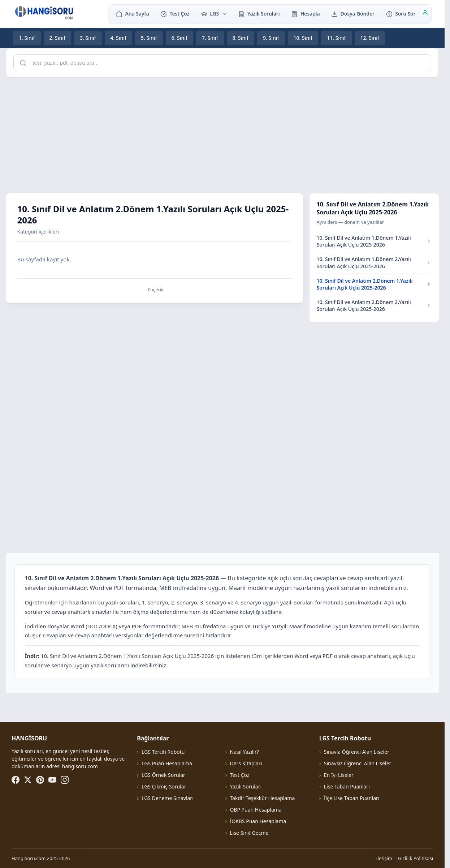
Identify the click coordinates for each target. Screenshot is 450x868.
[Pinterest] (40, 780)
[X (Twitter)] (28, 780)
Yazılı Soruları (259, 14)
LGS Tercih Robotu (163, 752)
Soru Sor (401, 14)
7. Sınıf (210, 38)
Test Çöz (175, 14)
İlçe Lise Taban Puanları (352, 798)
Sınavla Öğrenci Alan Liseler (357, 752)
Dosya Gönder (353, 14)
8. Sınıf (241, 38)
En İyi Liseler (339, 775)
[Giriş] (425, 14)
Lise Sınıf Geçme (249, 833)
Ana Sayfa (132, 14)
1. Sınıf (27, 38)
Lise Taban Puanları (347, 786)
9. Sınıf (271, 38)
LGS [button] (214, 14)
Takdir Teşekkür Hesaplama (262, 798)
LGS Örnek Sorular (163, 775)
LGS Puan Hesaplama (167, 763)
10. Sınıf (303, 38)
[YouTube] (52, 780)
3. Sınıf (88, 38)
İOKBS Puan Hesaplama (258, 821)
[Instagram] (65, 780)
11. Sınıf (336, 38)
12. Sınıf (370, 38)
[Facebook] (16, 780)
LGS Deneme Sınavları (168, 798)
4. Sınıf (119, 38)
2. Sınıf (58, 38)
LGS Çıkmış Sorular (164, 786)
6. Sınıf (180, 38)
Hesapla (305, 14)
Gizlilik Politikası (416, 858)
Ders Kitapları (246, 763)
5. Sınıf (149, 38)
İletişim (384, 858)
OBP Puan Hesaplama (256, 810)
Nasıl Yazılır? (244, 752)
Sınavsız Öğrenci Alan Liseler (358, 763)
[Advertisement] (222, 134)
